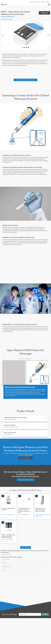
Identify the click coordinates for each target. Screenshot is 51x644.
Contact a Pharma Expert (26, 458)
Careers (43, 2)
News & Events (32, 2)
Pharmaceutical (26, 560)
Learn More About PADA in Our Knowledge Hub (25, 80)
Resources (38, 2)
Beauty (26, 564)
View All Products (26, 547)
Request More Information (44, 13)
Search (45, 614)
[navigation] (3, 35)
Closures (26, 571)
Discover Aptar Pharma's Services (26, 480)
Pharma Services (6, 555)
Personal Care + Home (26, 568)
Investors (47, 2)
